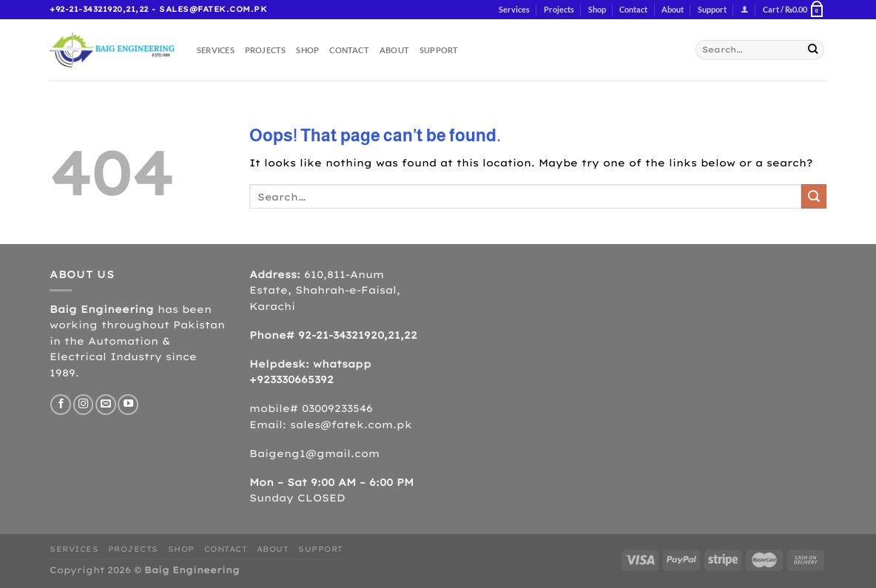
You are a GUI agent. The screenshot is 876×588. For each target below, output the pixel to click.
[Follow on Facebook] (61, 405)
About (673, 9)
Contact (633, 9)
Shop (597, 9)
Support (712, 9)
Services (514, 9)
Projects (559, 9)
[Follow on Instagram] (84, 405)
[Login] (745, 10)
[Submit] (813, 50)
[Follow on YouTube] (128, 405)
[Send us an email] (106, 405)
